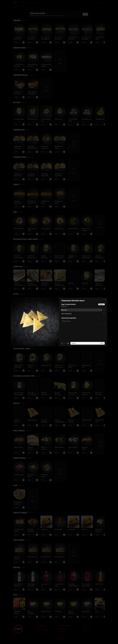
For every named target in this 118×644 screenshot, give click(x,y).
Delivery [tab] (50, 315)
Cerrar (59, 333)
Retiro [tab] (68, 315)
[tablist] (59, 315)
